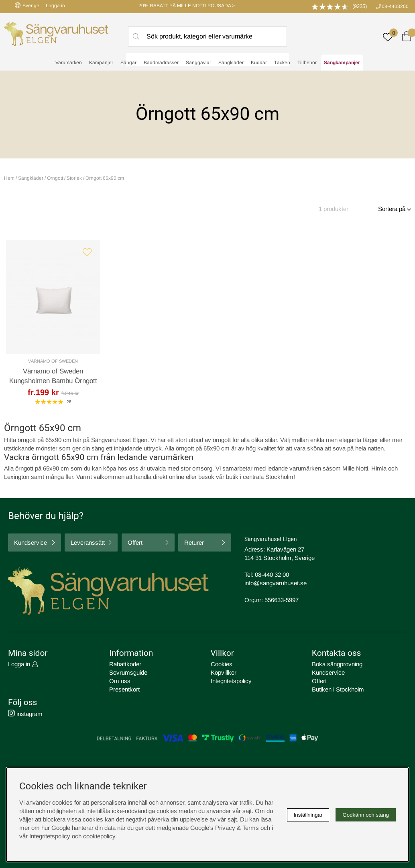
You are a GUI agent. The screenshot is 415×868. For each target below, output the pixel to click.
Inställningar (308, 815)
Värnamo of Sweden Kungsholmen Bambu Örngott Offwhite (53, 381)
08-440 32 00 (272, 575)
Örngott (55, 178)
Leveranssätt (88, 542)
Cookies (222, 664)
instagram (25, 714)
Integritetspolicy (231, 681)
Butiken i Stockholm (338, 689)
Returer (194, 542)
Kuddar (259, 63)
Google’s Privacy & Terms (225, 828)
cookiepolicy (99, 836)
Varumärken (69, 63)
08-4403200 (395, 6)
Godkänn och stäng (366, 815)
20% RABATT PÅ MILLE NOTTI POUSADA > (187, 6)
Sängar (128, 63)
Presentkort (124, 689)
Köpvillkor (224, 672)
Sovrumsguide (128, 672)
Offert (135, 542)
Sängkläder (231, 63)
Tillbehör (307, 63)
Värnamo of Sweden (53, 361)
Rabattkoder (125, 664)
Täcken (282, 63)
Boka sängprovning (337, 664)
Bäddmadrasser (161, 63)
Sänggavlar (198, 63)
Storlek (74, 178)
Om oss (120, 681)
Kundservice (31, 542)
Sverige (27, 5)
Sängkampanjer (342, 63)
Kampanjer (101, 63)
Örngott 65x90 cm (105, 178)
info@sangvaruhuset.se (276, 583)
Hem (9, 178)
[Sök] (207, 37)
